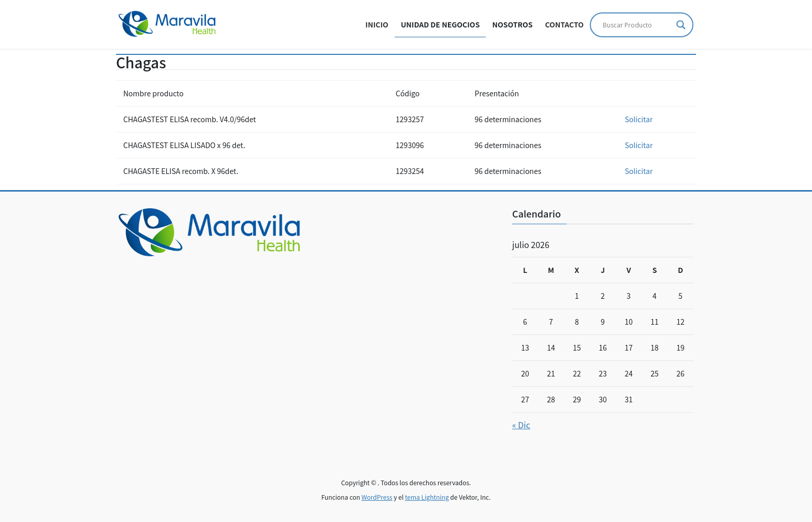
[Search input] (637, 25)
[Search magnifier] (681, 25)
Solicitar (639, 119)
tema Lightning (427, 497)
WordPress (377, 497)
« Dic (521, 425)
